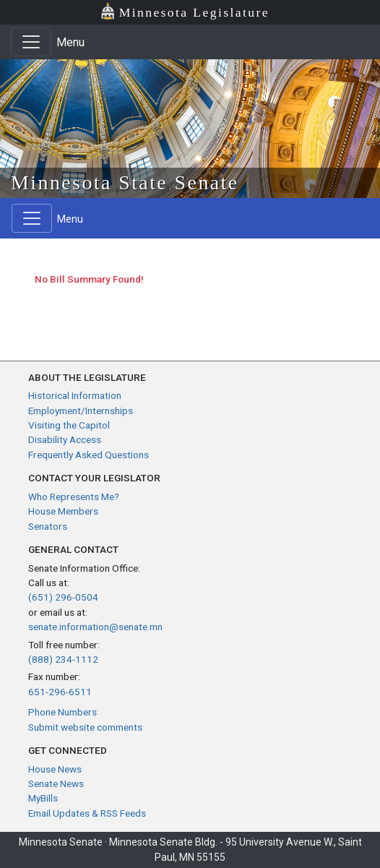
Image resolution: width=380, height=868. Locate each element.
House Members (63, 511)
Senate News (56, 783)
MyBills (43, 798)
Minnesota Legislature (185, 11)
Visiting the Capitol (69, 425)
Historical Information (75, 395)
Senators (48, 526)
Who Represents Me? (74, 497)
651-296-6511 (60, 692)
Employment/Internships (81, 411)
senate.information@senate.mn (95, 627)
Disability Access (65, 439)
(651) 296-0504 (63, 597)
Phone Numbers (62, 712)
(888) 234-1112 (63, 659)
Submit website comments (85, 727)
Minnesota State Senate (125, 182)
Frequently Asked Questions (88, 455)
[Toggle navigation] (31, 42)
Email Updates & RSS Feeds (87, 813)
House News (55, 769)
